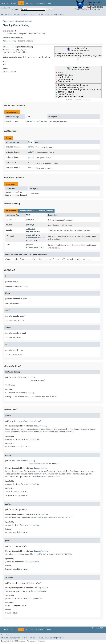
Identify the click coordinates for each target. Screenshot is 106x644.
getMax (29, 220)
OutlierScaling (10, 41)
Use (27, 3)
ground (31, 157)
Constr (24, 14)
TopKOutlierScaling (14, 192)
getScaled (30, 229)
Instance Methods (27, 211)
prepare (29, 235)
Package (13, 3)
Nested (12, 14)
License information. (38, 641)
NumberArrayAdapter (35, 238)
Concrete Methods (45, 211)
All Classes (6, 8)
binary (31, 147)
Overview (5, 3)
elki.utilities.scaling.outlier (21, 21)
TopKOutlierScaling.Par (36, 121)
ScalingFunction (25, 41)
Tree (32, 3)
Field (18, 14)
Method (32, 14)
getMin (29, 225)
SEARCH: (18, 9)
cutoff (31, 152)
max (29, 168)
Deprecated (40, 3)
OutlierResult (33, 247)
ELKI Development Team (22, 641)
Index (49, 3)
